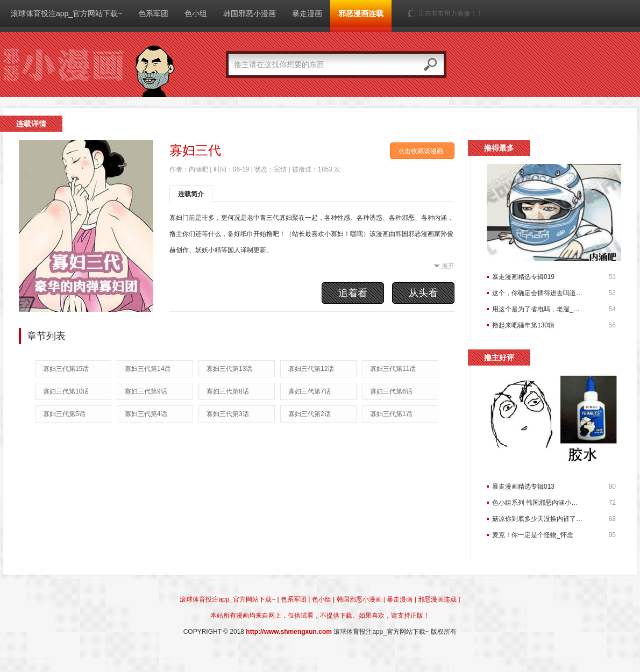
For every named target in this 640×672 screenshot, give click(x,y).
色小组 (196, 13)
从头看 (423, 293)
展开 (448, 266)
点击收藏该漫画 (421, 151)
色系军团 (153, 13)
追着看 (353, 293)
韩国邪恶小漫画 (250, 13)
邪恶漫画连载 (361, 13)
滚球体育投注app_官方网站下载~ (66, 13)
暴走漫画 (307, 13)
